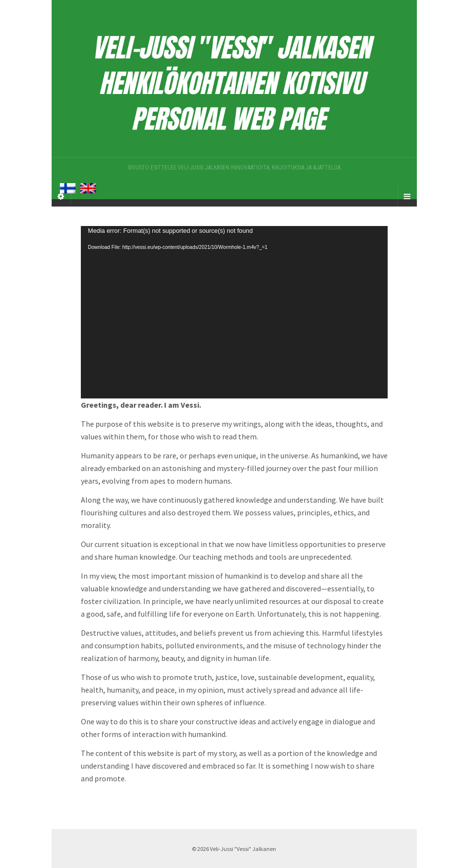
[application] (234, 312)
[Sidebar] (61, 196)
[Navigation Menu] (407, 196)
